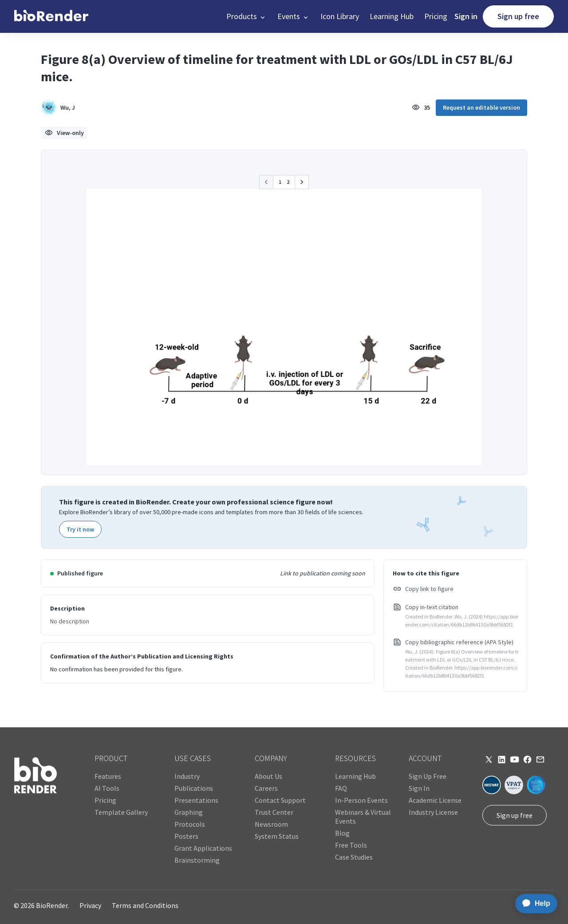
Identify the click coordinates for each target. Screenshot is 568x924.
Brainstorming (197, 860)
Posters (186, 836)
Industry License (433, 812)
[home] (51, 16)
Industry (187, 776)
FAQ (341, 788)
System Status (277, 836)
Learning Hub (392, 16)
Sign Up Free (428, 776)
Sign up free (518, 16)
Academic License (435, 800)
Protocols (190, 824)
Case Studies (354, 857)
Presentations (196, 800)
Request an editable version (481, 107)
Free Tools (351, 845)
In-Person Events (361, 800)
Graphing (189, 812)
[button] (247, 16)
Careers (266, 788)
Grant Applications (203, 848)
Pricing (436, 16)
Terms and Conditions (145, 905)
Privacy (90, 905)
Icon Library (340, 16)
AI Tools (107, 788)
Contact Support (280, 800)
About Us (268, 776)
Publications (194, 788)
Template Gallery (121, 812)
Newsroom (271, 824)
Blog (342, 833)
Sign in (466, 16)
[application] (534, 904)
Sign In (419, 788)
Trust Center (274, 812)
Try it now (80, 529)
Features (108, 776)
